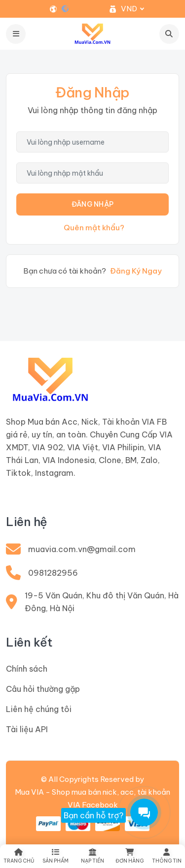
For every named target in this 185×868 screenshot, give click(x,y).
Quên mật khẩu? (94, 228)
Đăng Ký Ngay (136, 271)
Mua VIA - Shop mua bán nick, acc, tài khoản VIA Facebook (92, 798)
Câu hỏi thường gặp (43, 689)
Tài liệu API (27, 729)
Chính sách (27, 669)
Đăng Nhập (93, 204)
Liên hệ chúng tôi (39, 709)
